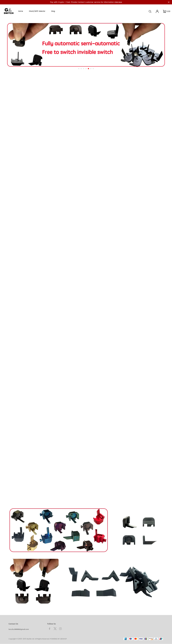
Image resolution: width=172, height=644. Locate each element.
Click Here (118, 2)
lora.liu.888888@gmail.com (19, 629)
